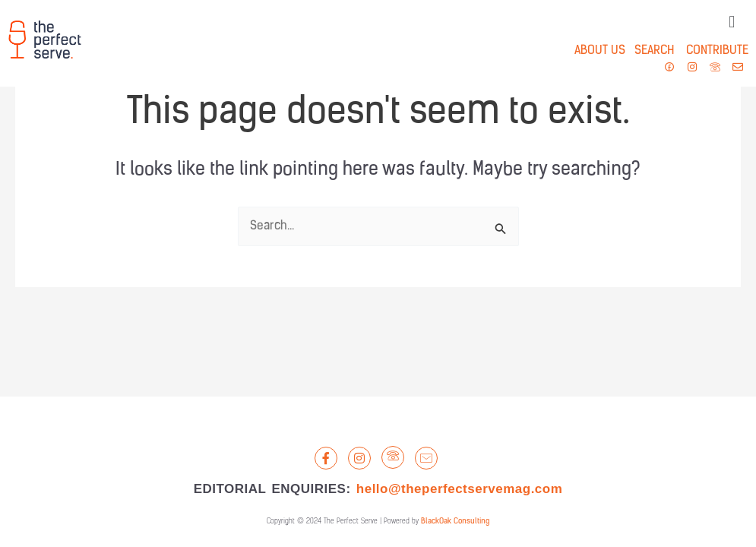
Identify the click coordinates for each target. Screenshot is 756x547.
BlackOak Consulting (455, 522)
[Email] (426, 458)
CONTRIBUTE (717, 51)
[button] (732, 22)
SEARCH (650, 51)
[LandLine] (393, 457)
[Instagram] (359, 458)
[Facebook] (326, 458)
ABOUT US (600, 51)
